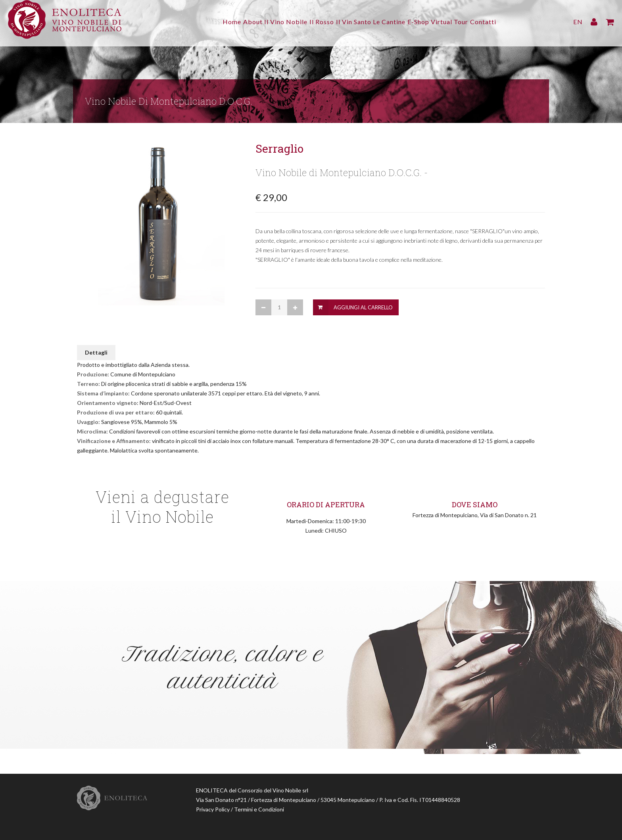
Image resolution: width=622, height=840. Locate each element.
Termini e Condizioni (259, 809)
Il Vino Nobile (275, 22)
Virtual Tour (466, 22)
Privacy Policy (213, 809)
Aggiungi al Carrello (363, 307)
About (237, 22)
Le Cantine (395, 22)
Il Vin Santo (354, 22)
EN (578, 22)
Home (211, 22)
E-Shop (429, 22)
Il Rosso (317, 22)
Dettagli (96, 352)
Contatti (505, 22)
